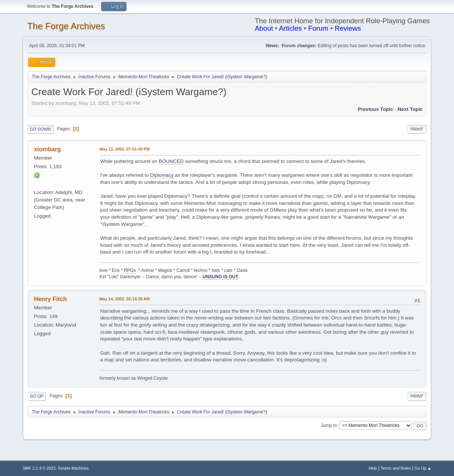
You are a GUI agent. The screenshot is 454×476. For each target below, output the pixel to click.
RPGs (130, 270)
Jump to (329, 425)
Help (373, 468)
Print (417, 129)
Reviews (348, 28)
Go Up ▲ (423, 468)
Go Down (40, 129)
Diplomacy (162, 175)
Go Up (37, 396)
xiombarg (48, 149)
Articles (290, 28)
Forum (318, 28)
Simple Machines (73, 468)
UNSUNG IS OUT (220, 277)
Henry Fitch (51, 299)
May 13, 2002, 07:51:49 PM (125, 149)
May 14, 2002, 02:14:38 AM (125, 299)
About (264, 28)
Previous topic (376, 109)
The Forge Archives (66, 26)
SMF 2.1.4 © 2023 (39, 468)
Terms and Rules (396, 468)
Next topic (410, 109)
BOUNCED (171, 161)
